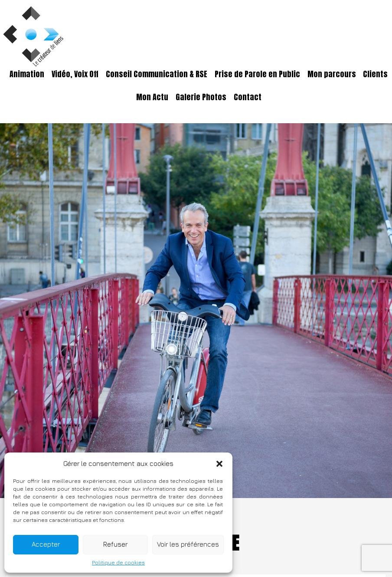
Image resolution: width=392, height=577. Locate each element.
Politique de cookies (118, 562)
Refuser (115, 544)
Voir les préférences (188, 544)
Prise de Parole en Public (257, 74)
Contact (248, 97)
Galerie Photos (201, 97)
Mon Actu (152, 97)
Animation (27, 74)
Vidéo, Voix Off (75, 74)
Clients (375, 74)
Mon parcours (332, 74)
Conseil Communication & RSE (157, 74)
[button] (219, 464)
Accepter (46, 544)
